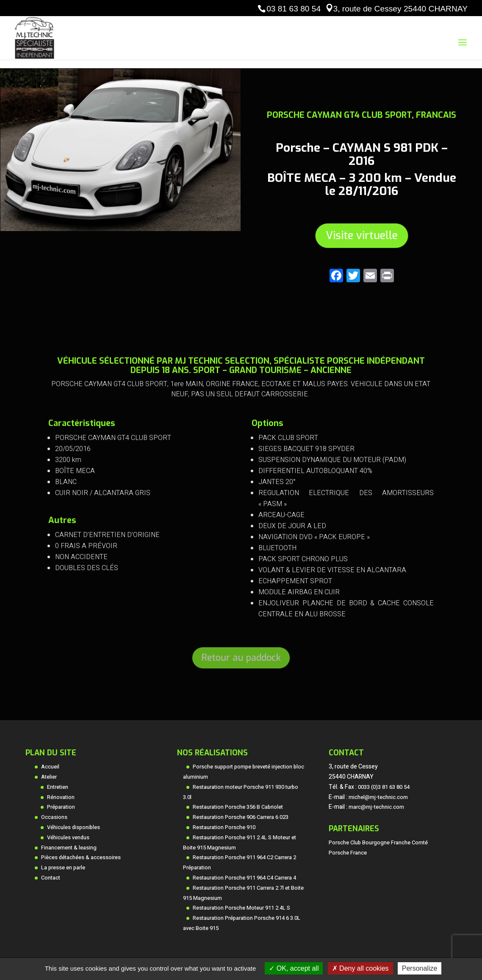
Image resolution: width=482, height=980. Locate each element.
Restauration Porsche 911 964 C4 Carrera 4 (244, 878)
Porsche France (348, 853)
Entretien (58, 787)
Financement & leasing (69, 848)
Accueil (50, 767)
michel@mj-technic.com (378, 797)
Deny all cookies (360, 968)
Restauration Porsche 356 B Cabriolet (238, 807)
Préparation (61, 807)
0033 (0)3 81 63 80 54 (384, 787)
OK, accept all (294, 968)
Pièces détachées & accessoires (81, 857)
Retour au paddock (241, 658)
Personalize (420, 968)
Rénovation (61, 797)
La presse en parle (63, 868)
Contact (51, 878)
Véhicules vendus (68, 838)
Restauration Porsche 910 (224, 827)
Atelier (49, 777)
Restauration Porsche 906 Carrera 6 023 (241, 817)
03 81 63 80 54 (294, 9)
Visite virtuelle (361, 235)
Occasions (54, 817)
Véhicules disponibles (73, 827)
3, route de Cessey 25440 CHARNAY (400, 9)
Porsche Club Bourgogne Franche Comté (378, 843)
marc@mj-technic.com (376, 807)
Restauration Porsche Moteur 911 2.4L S (241, 908)
